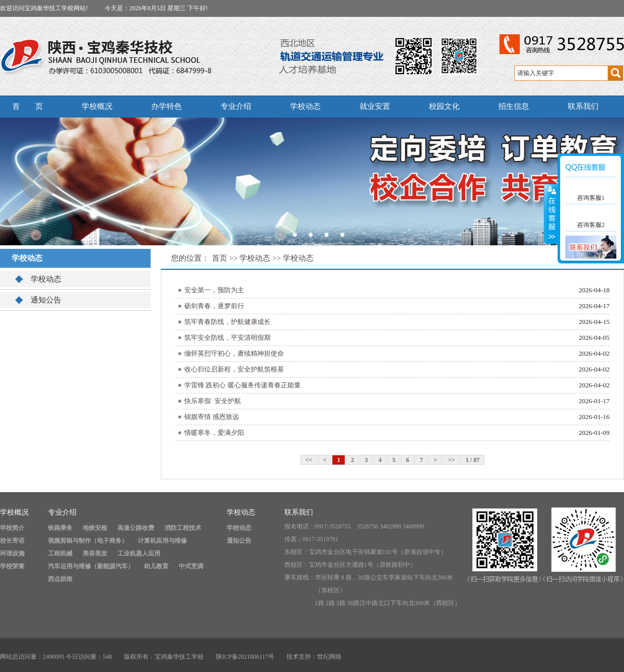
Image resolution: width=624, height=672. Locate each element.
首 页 (28, 106)
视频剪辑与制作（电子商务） (88, 541)
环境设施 (12, 553)
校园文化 (444, 106)
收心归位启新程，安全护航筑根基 (234, 369)
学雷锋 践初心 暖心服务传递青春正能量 (243, 385)
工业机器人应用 (139, 553)
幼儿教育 (156, 566)
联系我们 (583, 106)
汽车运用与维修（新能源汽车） (91, 566)
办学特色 (166, 106)
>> (451, 460)
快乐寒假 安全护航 (213, 401)
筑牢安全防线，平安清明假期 (227, 338)
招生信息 (514, 106)
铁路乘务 (60, 528)
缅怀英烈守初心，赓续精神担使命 (234, 353)
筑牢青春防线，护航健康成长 (227, 322)
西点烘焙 (60, 579)
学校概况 (97, 106)
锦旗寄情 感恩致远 (212, 417)
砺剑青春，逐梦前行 (214, 306)
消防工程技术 (183, 528)
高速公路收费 (136, 528)
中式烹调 (191, 566)
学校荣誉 (12, 566)
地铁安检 (95, 528)
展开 (551, 214)
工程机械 (60, 553)
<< (309, 460)
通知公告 (46, 300)
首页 (220, 258)
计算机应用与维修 (162, 541)
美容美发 (95, 553)
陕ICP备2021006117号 (245, 657)
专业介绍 (236, 106)
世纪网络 (329, 657)
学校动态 (305, 106)
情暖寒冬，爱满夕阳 (214, 433)
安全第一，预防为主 (214, 290)
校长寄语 (12, 541)
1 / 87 (473, 460)
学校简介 (12, 528)
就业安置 (375, 106)
